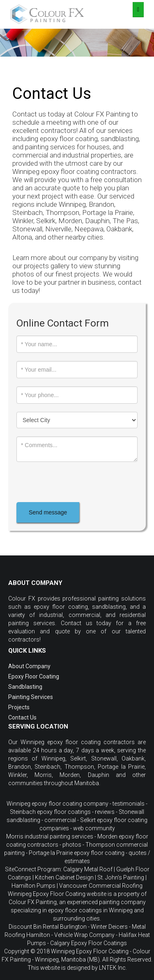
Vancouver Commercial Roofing (101, 886)
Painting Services (31, 697)
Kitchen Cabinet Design (64, 877)
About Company (29, 666)
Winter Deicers (109, 927)
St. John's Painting (121, 877)
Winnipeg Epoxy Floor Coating (90, 951)
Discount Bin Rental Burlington (48, 927)
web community (94, 828)
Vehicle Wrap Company (84, 935)
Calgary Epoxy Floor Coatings (88, 943)
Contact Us (22, 717)
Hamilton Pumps (33, 886)
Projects (19, 707)
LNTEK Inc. (113, 968)
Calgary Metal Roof (88, 869)
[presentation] (79, 482)
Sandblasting (25, 687)
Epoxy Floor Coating (34, 676)
